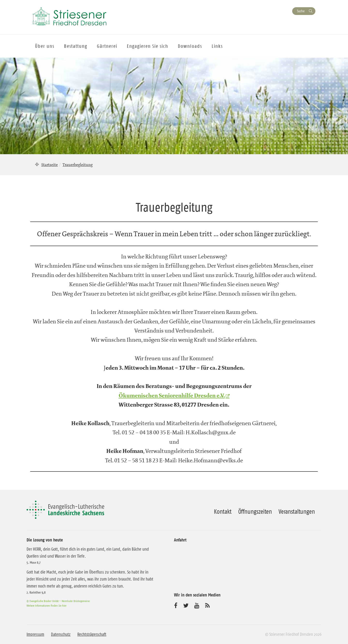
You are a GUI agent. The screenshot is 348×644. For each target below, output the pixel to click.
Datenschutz (61, 634)
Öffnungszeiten (255, 512)
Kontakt (223, 512)
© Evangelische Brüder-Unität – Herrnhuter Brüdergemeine (58, 601)
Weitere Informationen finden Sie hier (46, 606)
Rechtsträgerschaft (92, 634)
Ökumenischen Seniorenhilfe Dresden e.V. (172, 396)
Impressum (35, 634)
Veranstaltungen (297, 512)
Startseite (50, 165)
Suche (301, 11)
